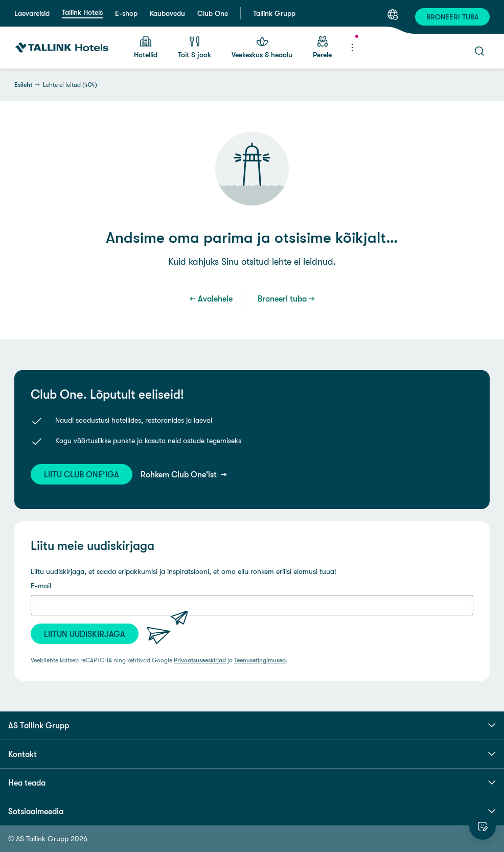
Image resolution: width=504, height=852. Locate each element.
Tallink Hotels (82, 12)
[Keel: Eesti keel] (393, 14)
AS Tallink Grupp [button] (252, 725)
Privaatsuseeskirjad (200, 660)
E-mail (41, 586)
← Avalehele (211, 298)
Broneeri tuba (282, 298)
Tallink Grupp (274, 13)
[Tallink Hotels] (62, 48)
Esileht (23, 85)
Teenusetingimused (260, 660)
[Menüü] (352, 48)
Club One (213, 13)
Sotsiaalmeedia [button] (252, 811)
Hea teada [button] (252, 782)
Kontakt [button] (252, 754)
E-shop (126, 13)
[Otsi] (479, 51)
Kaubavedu (167, 13)
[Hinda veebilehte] (483, 826)
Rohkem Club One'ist (180, 474)
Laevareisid (32, 13)
